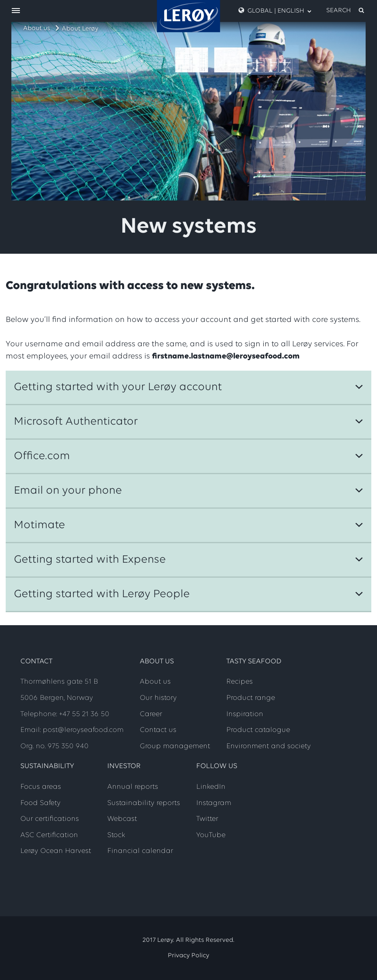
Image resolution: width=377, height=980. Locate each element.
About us (37, 28)
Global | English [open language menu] (275, 11)
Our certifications (50, 819)
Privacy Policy (188, 956)
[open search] (346, 11)
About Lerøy (80, 29)
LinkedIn (211, 787)
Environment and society (269, 746)
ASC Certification (49, 835)
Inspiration (245, 714)
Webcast (122, 819)
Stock (116, 835)
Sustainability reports (144, 803)
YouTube (211, 835)
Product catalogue (258, 730)
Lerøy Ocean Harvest (56, 851)
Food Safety (40, 803)
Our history (158, 698)
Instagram (214, 803)
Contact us (158, 730)
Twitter (207, 819)
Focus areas (41, 787)
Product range (251, 698)
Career (151, 714)
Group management (175, 746)
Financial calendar (140, 851)
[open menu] (16, 11)
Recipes (239, 682)
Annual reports (133, 787)
